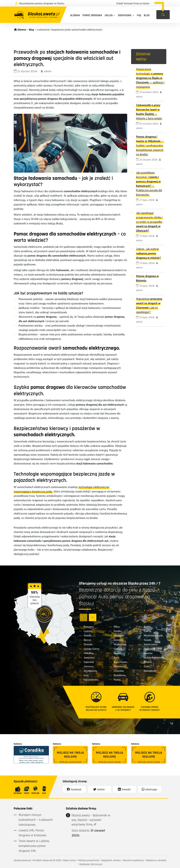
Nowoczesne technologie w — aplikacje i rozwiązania (150, 78)
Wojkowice (120, 644)
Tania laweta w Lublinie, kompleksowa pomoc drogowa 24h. (34, 846)
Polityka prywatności (89, 860)
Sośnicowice (151, 644)
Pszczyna (89, 627)
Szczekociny (90, 671)
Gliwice (148, 662)
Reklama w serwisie (156, 860)
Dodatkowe (125, 15)
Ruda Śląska (120, 662)
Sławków (119, 636)
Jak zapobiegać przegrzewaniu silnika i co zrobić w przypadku (149, 222)
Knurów (148, 653)
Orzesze (88, 644)
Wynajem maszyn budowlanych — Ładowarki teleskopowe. (36, 820)
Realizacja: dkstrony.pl (91, 864)
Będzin (118, 653)
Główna (75, 15)
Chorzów (119, 671)
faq (139, 15)
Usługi (109, 15)
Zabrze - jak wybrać (148, 253)
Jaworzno (89, 658)
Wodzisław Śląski (153, 636)
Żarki (147, 666)
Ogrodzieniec (91, 680)
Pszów (117, 680)
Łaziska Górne (92, 649)
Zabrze (148, 631)
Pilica (117, 627)
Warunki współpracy (133, 860)
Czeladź (118, 649)
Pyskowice (150, 649)
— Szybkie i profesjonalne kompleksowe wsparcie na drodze (150, 145)
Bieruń (87, 640)
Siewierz (118, 640)
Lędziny (88, 631)
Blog (147, 15)
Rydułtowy (120, 675)
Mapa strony (69, 860)
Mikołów (89, 653)
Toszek (147, 640)
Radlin (147, 627)
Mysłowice (120, 666)
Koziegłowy (150, 671)
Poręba (118, 631)
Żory (116, 658)
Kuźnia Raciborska (154, 658)
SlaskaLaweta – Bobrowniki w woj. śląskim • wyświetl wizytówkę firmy (91, 820)
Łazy (86, 675)
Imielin (88, 636)
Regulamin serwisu (111, 860)
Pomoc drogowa (92, 15)
